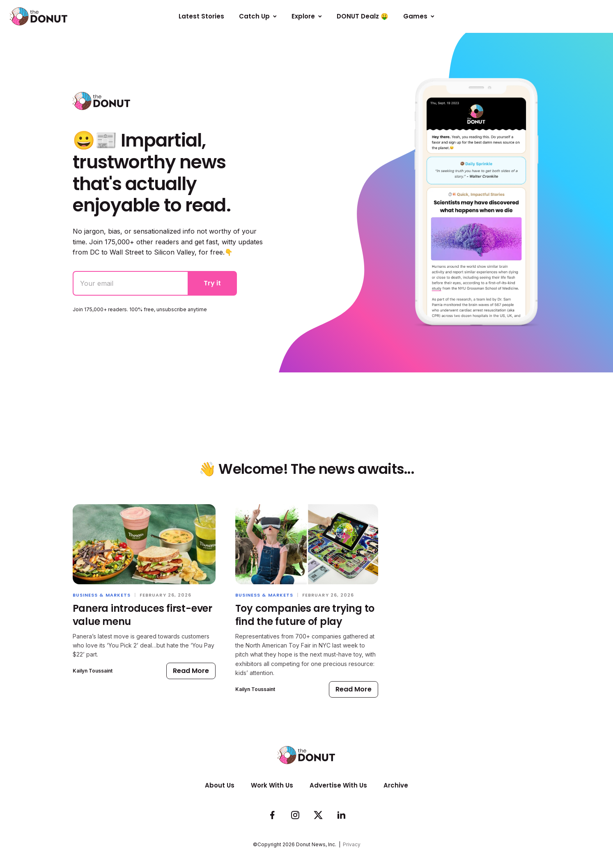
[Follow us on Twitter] (318, 815)
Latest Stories (201, 16)
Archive (396, 785)
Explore (307, 16)
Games (419, 16)
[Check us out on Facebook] (272, 815)
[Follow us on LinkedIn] (341, 815)
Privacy (352, 844)
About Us (220, 785)
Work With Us (272, 785)
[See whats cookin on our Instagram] (295, 815)
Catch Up (258, 16)
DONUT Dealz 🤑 (363, 16)
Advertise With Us (338, 785)
